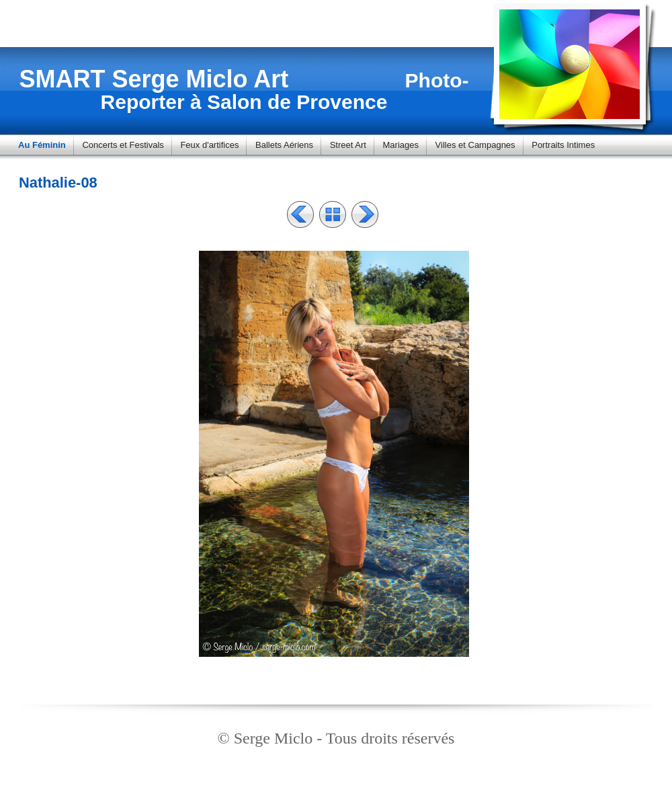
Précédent (300, 214)
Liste (333, 214)
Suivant (365, 214)
